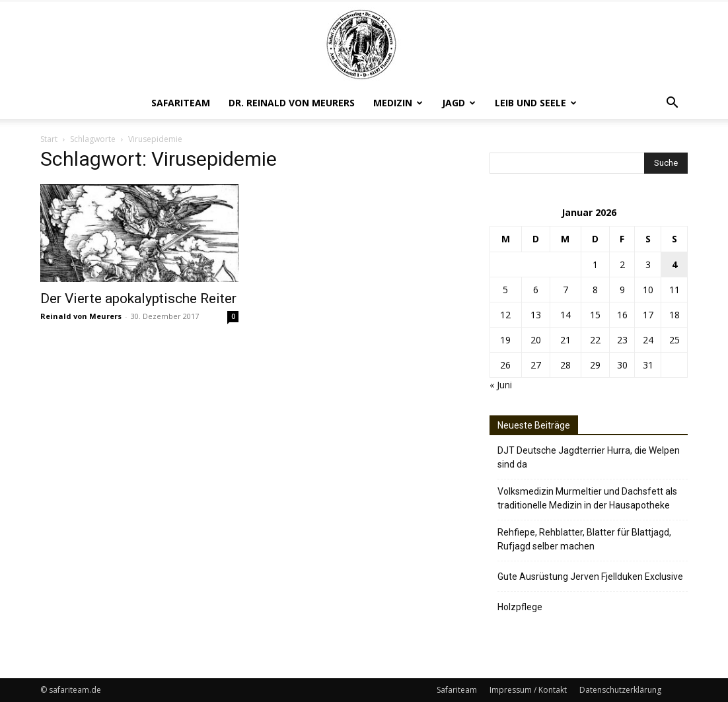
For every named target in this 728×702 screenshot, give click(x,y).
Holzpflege (520, 607)
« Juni (501, 385)
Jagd (459, 103)
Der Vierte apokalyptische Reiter (138, 298)
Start (49, 139)
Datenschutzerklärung (620, 690)
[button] (672, 104)
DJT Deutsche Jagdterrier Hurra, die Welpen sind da (589, 457)
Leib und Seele (536, 103)
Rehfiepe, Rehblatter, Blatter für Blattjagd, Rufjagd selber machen (584, 539)
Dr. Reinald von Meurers (292, 103)
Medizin (398, 103)
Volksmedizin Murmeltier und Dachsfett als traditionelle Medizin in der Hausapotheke (587, 498)
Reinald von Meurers (81, 316)
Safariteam (181, 103)
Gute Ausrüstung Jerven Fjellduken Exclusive (590, 577)
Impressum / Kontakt (528, 690)
